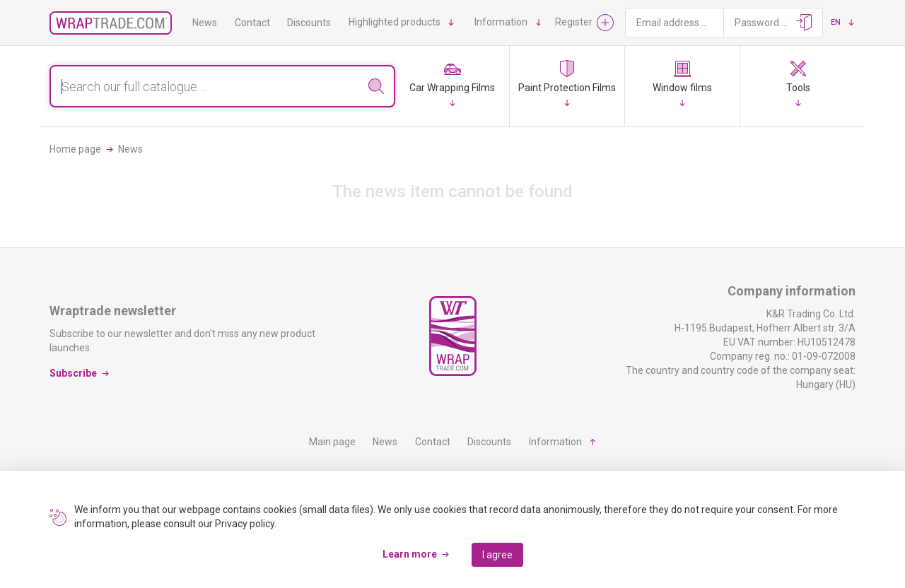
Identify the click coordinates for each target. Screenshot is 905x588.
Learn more (410, 554)
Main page (332, 442)
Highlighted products (395, 22)
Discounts (309, 23)
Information (501, 22)
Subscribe (73, 373)
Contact (252, 23)
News (205, 23)
